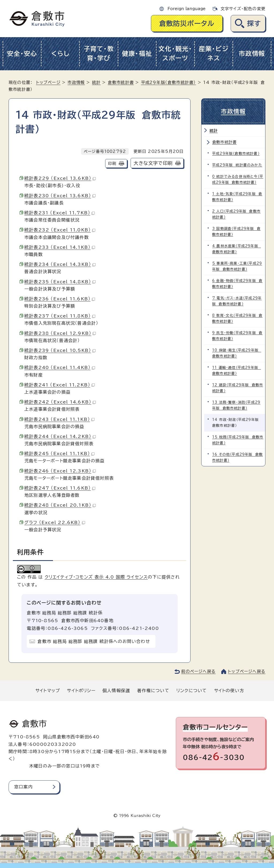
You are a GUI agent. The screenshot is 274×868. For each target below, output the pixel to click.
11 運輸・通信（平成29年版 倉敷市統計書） (237, 371)
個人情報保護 (116, 691)
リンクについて (192, 691)
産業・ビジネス (214, 53)
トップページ (48, 82)
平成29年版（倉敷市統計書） (169, 82)
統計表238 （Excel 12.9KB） (60, 333)
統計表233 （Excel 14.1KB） (60, 247)
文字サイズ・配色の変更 (243, 9)
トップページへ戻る (247, 671)
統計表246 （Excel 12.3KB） (60, 471)
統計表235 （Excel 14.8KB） (60, 282)
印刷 (112, 163)
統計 (96, 82)
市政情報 (252, 54)
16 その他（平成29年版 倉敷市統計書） (237, 457)
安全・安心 (22, 54)
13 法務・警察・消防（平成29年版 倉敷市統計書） (236, 405)
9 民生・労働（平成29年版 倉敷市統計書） (237, 336)
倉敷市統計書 (121, 82)
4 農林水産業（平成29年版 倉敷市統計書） (237, 249)
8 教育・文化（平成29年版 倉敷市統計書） (237, 318)
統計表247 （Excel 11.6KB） (60, 488)
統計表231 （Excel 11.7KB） (60, 213)
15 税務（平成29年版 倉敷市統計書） (238, 440)
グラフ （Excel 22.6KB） (55, 522)
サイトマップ (48, 691)
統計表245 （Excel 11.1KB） (59, 454)
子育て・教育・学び (99, 53)
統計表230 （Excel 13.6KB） (60, 196)
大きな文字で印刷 (153, 163)
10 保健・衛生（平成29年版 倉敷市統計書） (237, 353)
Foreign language (187, 9)
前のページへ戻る (198, 671)
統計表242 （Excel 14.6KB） (60, 402)
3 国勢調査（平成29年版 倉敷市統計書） (236, 232)
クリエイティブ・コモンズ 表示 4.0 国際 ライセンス (96, 577)
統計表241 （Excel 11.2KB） (60, 385)
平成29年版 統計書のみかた (237, 165)
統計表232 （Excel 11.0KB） (60, 230)
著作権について (153, 691)
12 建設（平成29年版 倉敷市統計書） (238, 388)
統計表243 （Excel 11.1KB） (59, 419)
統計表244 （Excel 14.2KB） (60, 436)
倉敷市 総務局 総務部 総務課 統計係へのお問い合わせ (94, 641)
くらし (60, 54)
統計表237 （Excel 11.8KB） (60, 316)
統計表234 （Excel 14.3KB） (60, 264)
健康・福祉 (137, 54)
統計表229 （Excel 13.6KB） (60, 178)
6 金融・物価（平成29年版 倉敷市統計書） (237, 284)
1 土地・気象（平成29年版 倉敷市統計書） (237, 197)
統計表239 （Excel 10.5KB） (60, 350)
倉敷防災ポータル (187, 23)
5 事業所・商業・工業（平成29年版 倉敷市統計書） (237, 266)
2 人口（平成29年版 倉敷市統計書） (236, 214)
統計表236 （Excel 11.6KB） (60, 299)
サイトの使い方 (229, 691)
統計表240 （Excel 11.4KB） (60, 367)
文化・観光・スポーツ (175, 53)
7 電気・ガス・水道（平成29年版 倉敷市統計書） (237, 301)
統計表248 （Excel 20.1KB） (60, 505)
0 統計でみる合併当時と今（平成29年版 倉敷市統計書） (238, 179)
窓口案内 (23, 787)
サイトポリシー (81, 691)
